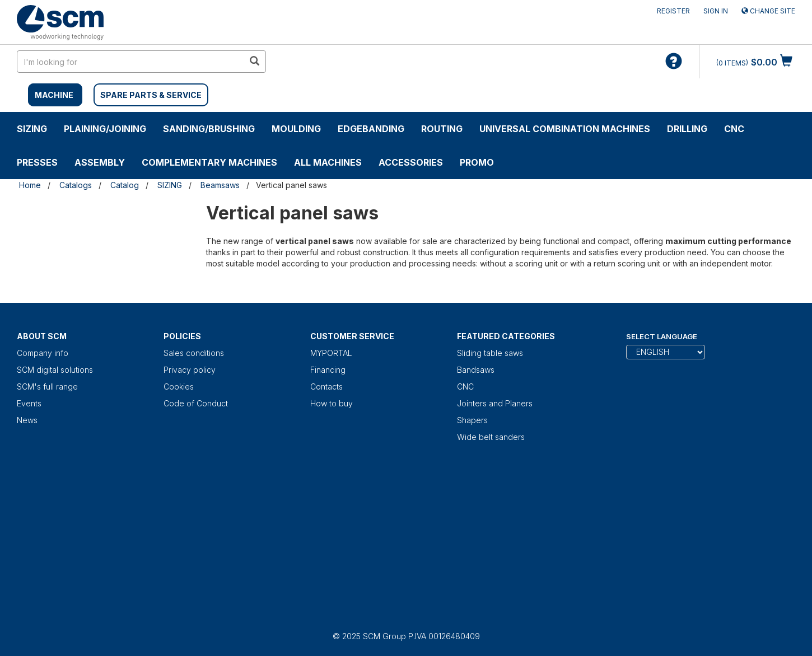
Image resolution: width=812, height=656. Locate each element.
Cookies (179, 386)
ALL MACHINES (328, 162)
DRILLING (687, 129)
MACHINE (54, 95)
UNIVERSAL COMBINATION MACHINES (565, 129)
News (27, 420)
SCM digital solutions (55, 370)
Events (29, 403)
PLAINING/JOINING (105, 129)
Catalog (125, 185)
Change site (768, 11)
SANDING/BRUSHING (209, 129)
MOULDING (296, 129)
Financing (328, 370)
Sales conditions (194, 353)
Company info (43, 353)
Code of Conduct (196, 403)
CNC (734, 129)
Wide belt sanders (491, 437)
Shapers (472, 420)
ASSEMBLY (100, 162)
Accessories (411, 162)
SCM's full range (47, 386)
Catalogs (76, 185)
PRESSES (37, 162)
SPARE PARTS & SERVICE (151, 95)
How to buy (332, 403)
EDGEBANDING (371, 129)
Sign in (716, 11)
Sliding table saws (490, 353)
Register (673, 11)
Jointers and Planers (495, 403)
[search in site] (130, 62)
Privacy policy (190, 370)
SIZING (32, 129)
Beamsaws (220, 185)
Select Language (662, 336)
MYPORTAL (331, 353)
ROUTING (442, 129)
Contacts (326, 386)
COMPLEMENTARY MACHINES (209, 162)
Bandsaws (476, 370)
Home (30, 185)
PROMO (477, 162)
